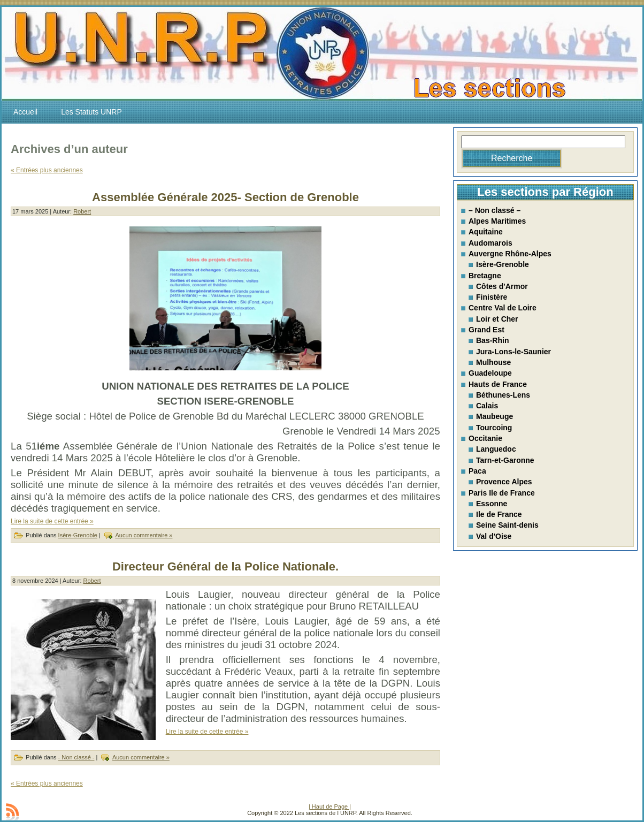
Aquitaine (486, 232)
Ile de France (499, 514)
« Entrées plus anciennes (47, 170)
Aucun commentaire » (144, 535)
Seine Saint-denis (507, 525)
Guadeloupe (490, 373)
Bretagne (485, 276)
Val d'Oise (494, 536)
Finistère (492, 297)
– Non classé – (494, 210)
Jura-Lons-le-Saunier (513, 352)
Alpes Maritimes (497, 221)
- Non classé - (76, 757)
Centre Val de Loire (503, 308)
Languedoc (496, 449)
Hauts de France (498, 384)
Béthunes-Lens (503, 395)
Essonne (492, 504)
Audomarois (490, 243)
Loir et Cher (497, 319)
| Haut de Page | (330, 806)
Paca (477, 471)
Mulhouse (493, 362)
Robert (82, 211)
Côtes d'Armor (502, 286)
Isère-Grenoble (78, 535)
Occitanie (485, 438)
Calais (487, 406)
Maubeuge (494, 416)
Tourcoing (494, 428)
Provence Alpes (504, 482)
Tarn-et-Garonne (505, 460)
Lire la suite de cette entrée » (52, 521)
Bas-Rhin (492, 340)
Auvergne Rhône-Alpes (510, 254)
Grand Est (486, 330)
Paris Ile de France (502, 493)
